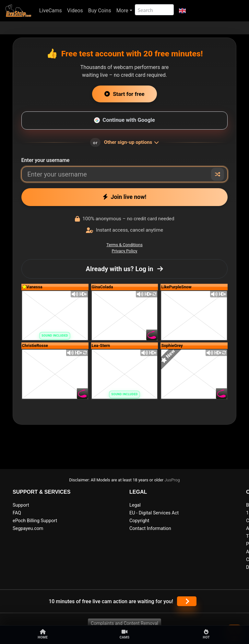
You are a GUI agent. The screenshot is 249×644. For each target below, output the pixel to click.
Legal (135, 505)
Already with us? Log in (125, 269)
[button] (182, 11)
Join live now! (125, 197)
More (122, 11)
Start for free (124, 94)
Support (21, 505)
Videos (75, 11)
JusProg (172, 480)
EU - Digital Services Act (154, 513)
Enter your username (46, 160)
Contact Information (150, 529)
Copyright (139, 521)
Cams (125, 634)
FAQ (17, 513)
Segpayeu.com (28, 529)
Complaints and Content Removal (124, 623)
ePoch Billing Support (35, 521)
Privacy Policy (125, 251)
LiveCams (51, 11)
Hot (206, 634)
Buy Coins (100, 11)
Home (43, 634)
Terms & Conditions (124, 245)
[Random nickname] (218, 174)
